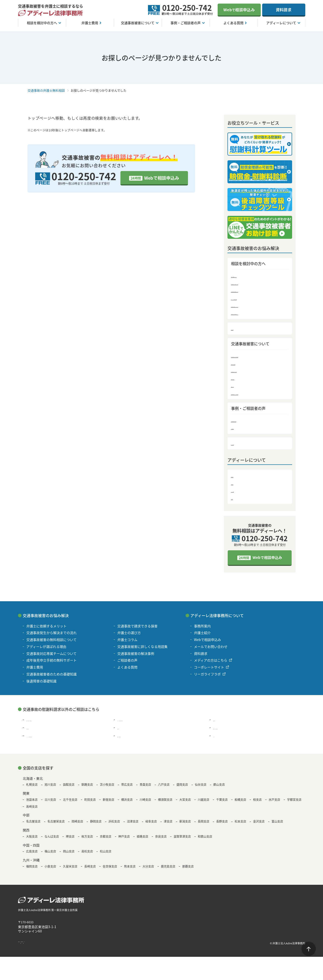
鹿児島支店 (168, 870)
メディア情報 (242, 494)
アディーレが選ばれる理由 (252, 299)
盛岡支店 (182, 788)
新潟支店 (185, 825)
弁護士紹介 (240, 486)
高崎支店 (32, 810)
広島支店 (32, 855)
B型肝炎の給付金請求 (229, 731)
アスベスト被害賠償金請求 (46, 739)
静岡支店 (96, 825)
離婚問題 (220, 723)
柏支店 (257, 803)
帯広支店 (127, 788)
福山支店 (50, 855)
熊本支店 (130, 870)
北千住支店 (70, 803)
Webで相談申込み (162, 178)
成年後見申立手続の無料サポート (258, 314)
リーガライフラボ (207, 678)
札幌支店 (32, 788)
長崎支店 (90, 870)
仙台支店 (201, 788)
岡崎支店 (77, 825)
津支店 (168, 825)
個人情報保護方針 (64, 947)
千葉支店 (222, 803)
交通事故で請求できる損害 (253, 372)
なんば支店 (52, 840)
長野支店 (222, 825)
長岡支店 (204, 825)
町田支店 (90, 803)
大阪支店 (32, 840)
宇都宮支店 (294, 803)
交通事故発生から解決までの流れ (258, 283)
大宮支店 (185, 803)
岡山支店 (69, 855)
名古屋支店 (33, 825)
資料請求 (284, 10)
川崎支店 (145, 803)
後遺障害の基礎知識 (247, 365)
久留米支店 (70, 870)
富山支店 (277, 825)
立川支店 (50, 803)
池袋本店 (32, 803)
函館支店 (69, 788)
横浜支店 (127, 803)
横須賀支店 (165, 803)
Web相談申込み (239, 10)
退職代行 (124, 731)
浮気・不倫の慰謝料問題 (136, 723)
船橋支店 (240, 803)
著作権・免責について (32, 947)
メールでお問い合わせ (211, 650)
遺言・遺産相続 (129, 739)
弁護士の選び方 (244, 380)
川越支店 (204, 803)
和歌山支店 (205, 840)
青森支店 (145, 788)
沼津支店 (133, 825)
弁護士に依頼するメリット (253, 276)
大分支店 (148, 870)
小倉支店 (50, 870)
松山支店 (106, 855)
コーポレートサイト (209, 671)
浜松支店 (114, 825)
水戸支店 (274, 803)
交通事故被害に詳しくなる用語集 (258, 395)
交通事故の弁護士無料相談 (46, 90)
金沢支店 (259, 825)
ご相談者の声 (242, 430)
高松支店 (87, 855)
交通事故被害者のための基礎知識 (258, 357)
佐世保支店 (110, 870)
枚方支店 (87, 840)
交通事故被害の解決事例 (251, 423)
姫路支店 (142, 840)
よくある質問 (242, 446)
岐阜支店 (151, 825)
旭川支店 (50, 788)
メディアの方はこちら (211, 664)
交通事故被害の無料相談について (258, 291)
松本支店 (240, 825)
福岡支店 (32, 870)
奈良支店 (161, 840)
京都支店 (106, 840)
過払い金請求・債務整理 (45, 723)
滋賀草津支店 (182, 840)
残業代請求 (35, 731)
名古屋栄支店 (56, 825)
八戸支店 (164, 788)
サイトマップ (90, 947)
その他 (218, 739)
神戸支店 (124, 840)
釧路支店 (87, 788)
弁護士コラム (242, 387)
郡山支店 (219, 788)
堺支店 (70, 840)
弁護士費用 (240, 330)
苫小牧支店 (107, 788)
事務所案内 (240, 479)
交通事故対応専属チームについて (258, 306)
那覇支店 (188, 870)
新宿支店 (108, 803)
